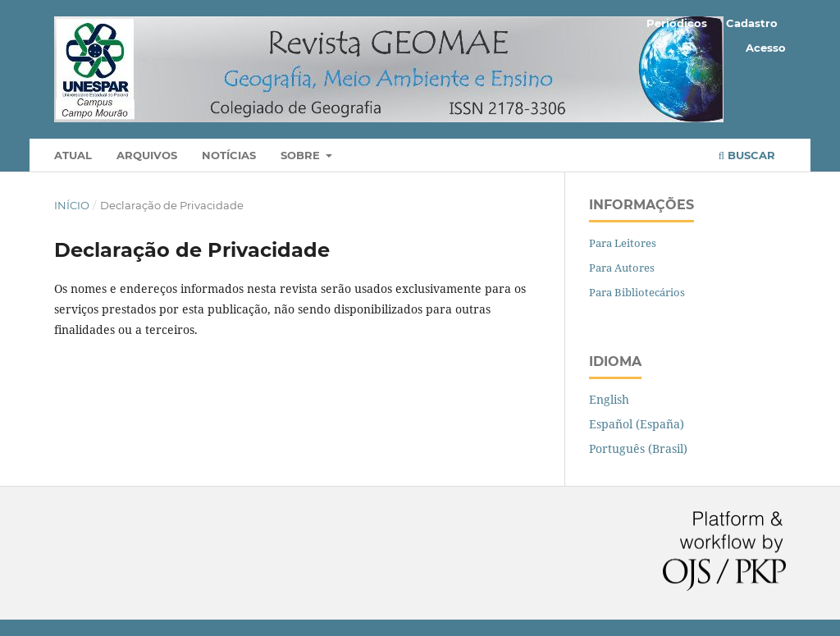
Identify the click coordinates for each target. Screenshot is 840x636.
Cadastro (752, 23)
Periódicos (677, 23)
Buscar (747, 155)
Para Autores (622, 268)
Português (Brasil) (638, 448)
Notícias (229, 155)
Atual (73, 155)
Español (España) (637, 424)
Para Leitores (623, 243)
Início (72, 205)
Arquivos (147, 155)
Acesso (766, 48)
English (609, 399)
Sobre (302, 155)
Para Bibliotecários (637, 292)
